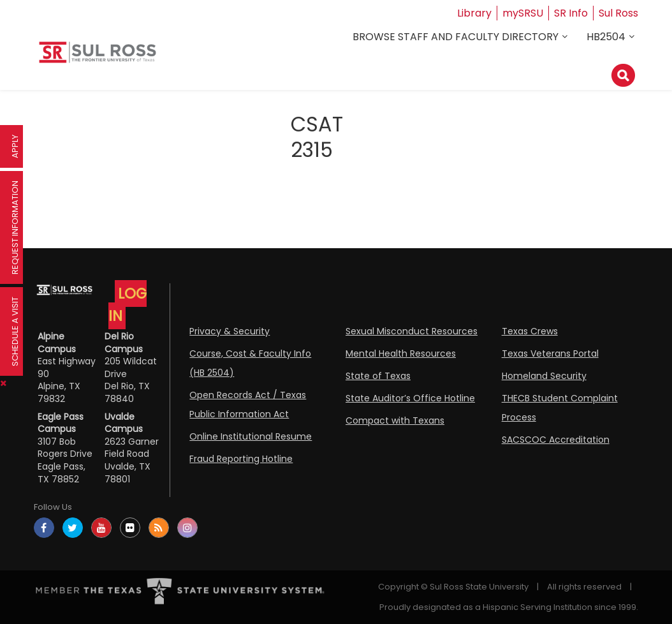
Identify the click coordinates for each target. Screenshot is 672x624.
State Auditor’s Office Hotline (410, 398)
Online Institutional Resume (251, 436)
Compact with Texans (395, 420)
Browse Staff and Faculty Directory (456, 37)
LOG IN (128, 305)
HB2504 (606, 37)
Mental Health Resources (401, 353)
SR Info (571, 13)
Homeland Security (544, 376)
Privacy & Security (230, 331)
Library (474, 13)
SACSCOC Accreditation (556, 440)
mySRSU (523, 13)
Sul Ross (618, 13)
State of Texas (378, 376)
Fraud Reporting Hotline (241, 459)
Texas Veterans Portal (550, 353)
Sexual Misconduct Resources (412, 331)
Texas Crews (530, 331)
